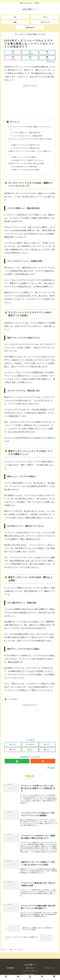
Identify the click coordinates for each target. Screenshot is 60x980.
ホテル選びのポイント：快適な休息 (26, 169)
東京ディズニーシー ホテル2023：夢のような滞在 (28, 165)
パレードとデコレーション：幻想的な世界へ (29, 136)
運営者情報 (11, 971)
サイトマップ (49, 971)
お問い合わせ (30, 971)
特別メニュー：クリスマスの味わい (26, 159)
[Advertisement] (30, 102)
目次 (12, 122)
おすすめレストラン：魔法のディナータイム (29, 162)
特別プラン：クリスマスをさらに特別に (27, 172)
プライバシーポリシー (30, 974)
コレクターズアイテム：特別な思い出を (27, 149)
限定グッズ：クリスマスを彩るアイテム (27, 146)
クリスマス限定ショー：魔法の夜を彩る (27, 133)
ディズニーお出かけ (11, 702)
